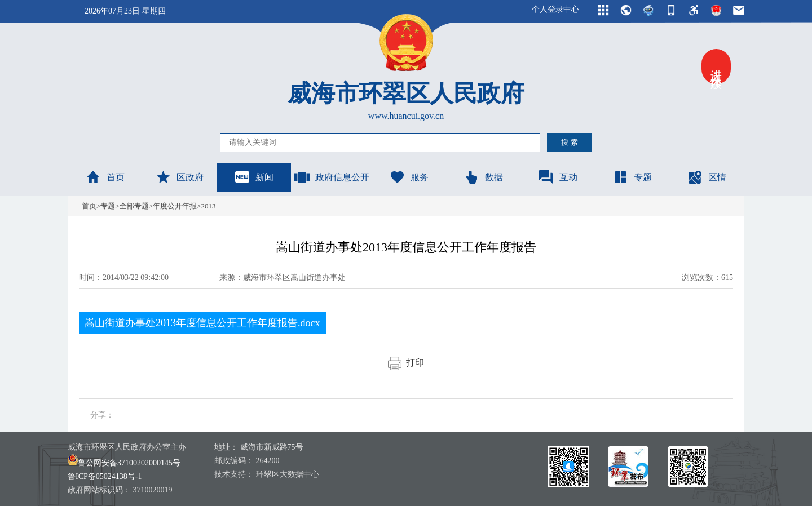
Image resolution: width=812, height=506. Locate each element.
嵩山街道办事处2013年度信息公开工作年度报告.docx (202, 323)
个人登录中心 (555, 9)
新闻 (254, 177)
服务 (409, 177)
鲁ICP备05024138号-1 (105, 476)
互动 (558, 177)
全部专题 (134, 206)
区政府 (179, 177)
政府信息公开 (332, 177)
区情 (707, 177)
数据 (483, 177)
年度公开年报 (175, 206)
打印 (406, 363)
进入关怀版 (716, 66)
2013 (208, 206)
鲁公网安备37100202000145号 (124, 463)
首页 (105, 177)
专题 (632, 177)
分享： (102, 415)
